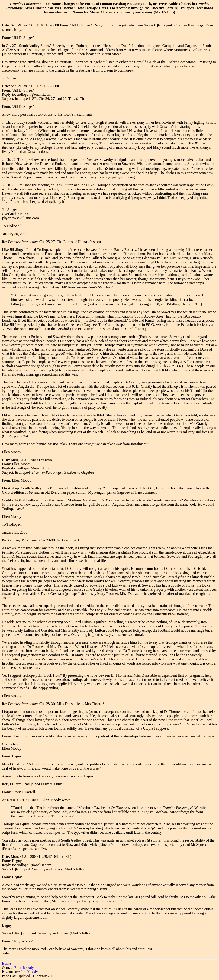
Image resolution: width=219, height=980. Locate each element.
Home (6, 963)
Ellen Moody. (24, 968)
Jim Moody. (30, 972)
